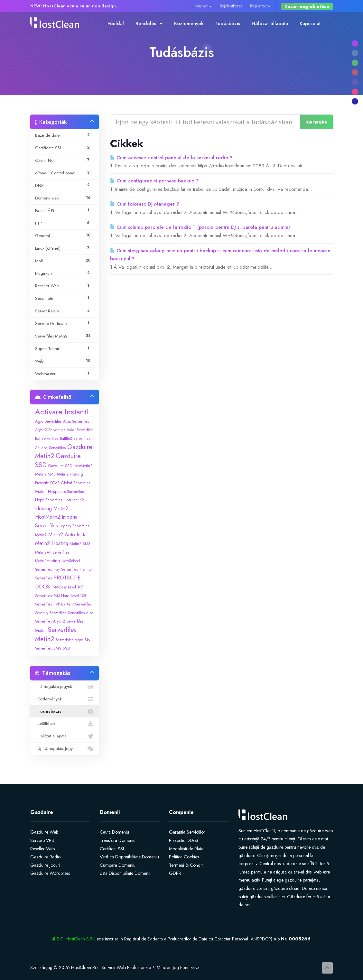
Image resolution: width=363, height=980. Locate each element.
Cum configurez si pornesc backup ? (154, 181)
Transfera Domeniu (118, 840)
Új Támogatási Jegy (65, 749)
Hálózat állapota (270, 23)
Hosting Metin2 (52, 508)
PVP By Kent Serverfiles (73, 604)
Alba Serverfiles (76, 421)
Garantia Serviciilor (187, 832)
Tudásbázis (228, 23)
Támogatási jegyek (65, 687)
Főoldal (116, 23)
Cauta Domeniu (114, 832)
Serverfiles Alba (81, 613)
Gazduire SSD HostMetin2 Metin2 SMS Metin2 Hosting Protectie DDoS (64, 474)
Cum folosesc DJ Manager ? (145, 204)
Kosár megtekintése (307, 6)
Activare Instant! (62, 412)
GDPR (175, 873)
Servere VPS (42, 840)
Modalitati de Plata (186, 849)
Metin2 (41, 535)
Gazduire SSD (58, 461)
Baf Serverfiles (47, 439)
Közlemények (189, 23)
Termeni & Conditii (187, 865)
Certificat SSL (112, 849)
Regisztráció (260, 6)
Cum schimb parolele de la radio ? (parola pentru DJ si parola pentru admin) (200, 227)
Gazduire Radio (45, 857)
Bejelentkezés (231, 6)
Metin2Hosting (47, 561)
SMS (57, 648)
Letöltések (65, 724)
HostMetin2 (48, 517)
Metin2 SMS (80, 544)
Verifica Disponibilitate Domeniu (129, 857)
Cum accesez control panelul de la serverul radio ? (171, 158)
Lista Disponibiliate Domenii (125, 873)
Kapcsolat (310, 23)
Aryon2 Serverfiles (50, 430)
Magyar (203, 6)
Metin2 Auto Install (68, 535)
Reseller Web (42, 849)
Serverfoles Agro (69, 640)
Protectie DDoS (184, 840)
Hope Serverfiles (49, 500)
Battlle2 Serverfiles (75, 439)
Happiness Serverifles (66, 492)
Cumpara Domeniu (118, 865)
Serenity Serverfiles (51, 613)
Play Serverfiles (66, 569)
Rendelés (149, 23)
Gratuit (41, 492)
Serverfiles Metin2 (56, 634)
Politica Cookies (184, 857)
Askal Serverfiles (80, 430)
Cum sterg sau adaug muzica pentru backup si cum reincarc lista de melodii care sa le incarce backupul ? (220, 255)
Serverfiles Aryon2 (50, 621)
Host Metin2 (74, 500)
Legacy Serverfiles (74, 526)
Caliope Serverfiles (50, 448)
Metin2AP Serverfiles (52, 552)
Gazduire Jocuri (45, 865)
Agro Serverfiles (48, 421)
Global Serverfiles (76, 483)
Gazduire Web (44, 832)
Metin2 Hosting (52, 543)
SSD (66, 648)
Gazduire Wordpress (50, 873)
